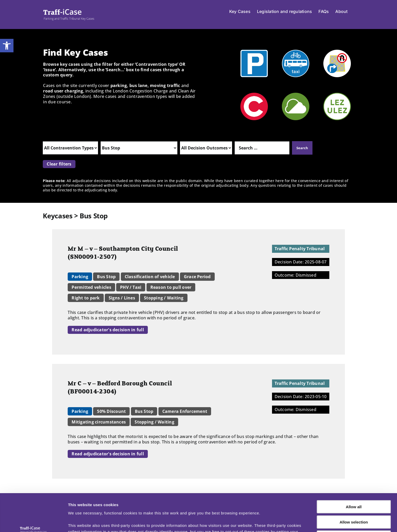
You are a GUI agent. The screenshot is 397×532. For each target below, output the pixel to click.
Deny (354, 504)
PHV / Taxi (131, 287)
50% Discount (111, 411)
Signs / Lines (122, 298)
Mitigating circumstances (99, 422)
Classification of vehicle (150, 277)
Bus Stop (106, 277)
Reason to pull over (171, 287)
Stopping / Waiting (164, 298)
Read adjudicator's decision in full (108, 330)
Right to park (86, 298)
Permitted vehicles (91, 287)
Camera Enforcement (185, 411)
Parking (80, 277)
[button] (7, 46)
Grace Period (197, 277)
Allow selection (354, 489)
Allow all (354, 474)
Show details (272, 522)
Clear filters (59, 164)
